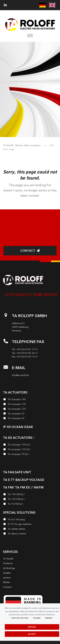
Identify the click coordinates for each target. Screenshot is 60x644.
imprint (49, 618)
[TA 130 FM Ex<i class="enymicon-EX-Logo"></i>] (30, 500)
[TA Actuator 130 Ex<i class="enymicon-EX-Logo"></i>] (30, 450)
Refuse (32, 627)
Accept (32, 634)
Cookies (37, 618)
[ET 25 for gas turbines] (30, 525)
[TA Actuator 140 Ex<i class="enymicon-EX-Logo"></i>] (30, 445)
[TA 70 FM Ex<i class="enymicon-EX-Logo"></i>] (30, 504)
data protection (20, 618)
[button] (30, 36)
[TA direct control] (30, 534)
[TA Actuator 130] (30, 405)
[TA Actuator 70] (30, 414)
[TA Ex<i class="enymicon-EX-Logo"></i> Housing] (30, 520)
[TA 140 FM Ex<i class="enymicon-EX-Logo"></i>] (30, 495)
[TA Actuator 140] (30, 400)
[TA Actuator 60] (30, 419)
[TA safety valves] (30, 529)
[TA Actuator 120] (30, 409)
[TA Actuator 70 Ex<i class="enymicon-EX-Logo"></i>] (30, 455)
